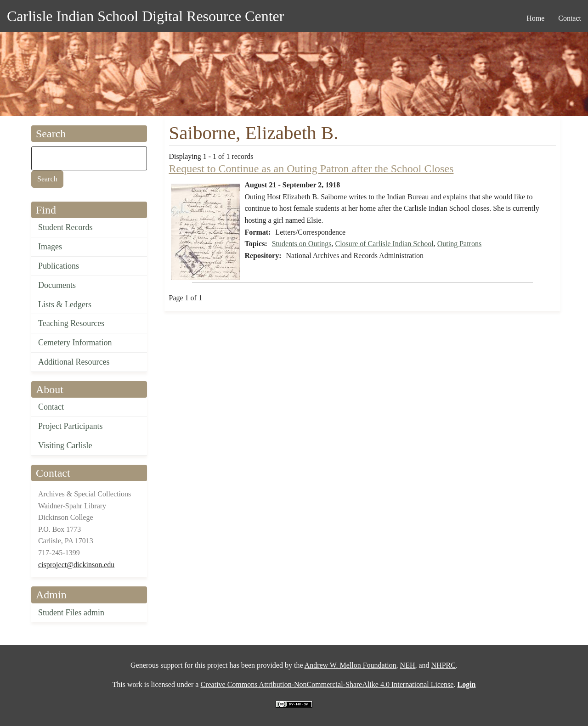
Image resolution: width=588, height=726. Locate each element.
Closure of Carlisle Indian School (384, 244)
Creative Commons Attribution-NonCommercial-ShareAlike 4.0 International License (327, 684)
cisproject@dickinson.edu (76, 565)
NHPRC (444, 665)
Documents (57, 285)
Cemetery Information (75, 343)
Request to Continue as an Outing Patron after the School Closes (311, 169)
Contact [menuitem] (570, 18)
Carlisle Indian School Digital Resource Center (145, 16)
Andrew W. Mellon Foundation (351, 665)
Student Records (65, 227)
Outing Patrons (459, 244)
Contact (51, 407)
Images (50, 247)
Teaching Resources (71, 323)
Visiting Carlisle (65, 445)
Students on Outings (302, 244)
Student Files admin (71, 613)
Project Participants (70, 426)
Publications (59, 266)
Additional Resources (74, 362)
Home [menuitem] (535, 18)
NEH (408, 665)
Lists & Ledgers (65, 304)
